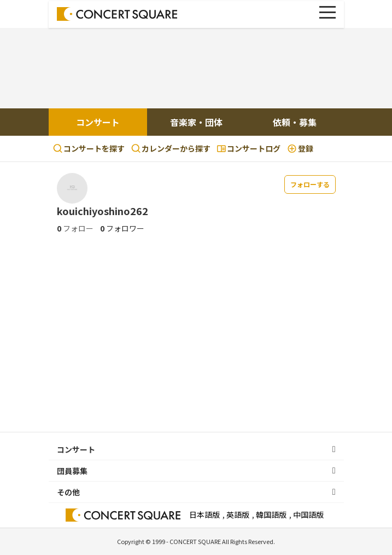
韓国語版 (271, 514)
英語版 (238, 514)
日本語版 (204, 514)
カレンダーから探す (171, 148)
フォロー (75, 228)
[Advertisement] (196, 70)
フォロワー (122, 228)
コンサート (98, 122)
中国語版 (308, 514)
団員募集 (72, 471)
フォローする (310, 184)
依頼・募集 (295, 122)
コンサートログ (249, 148)
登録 (300, 148)
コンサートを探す (89, 148)
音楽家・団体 (196, 122)
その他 (68, 492)
